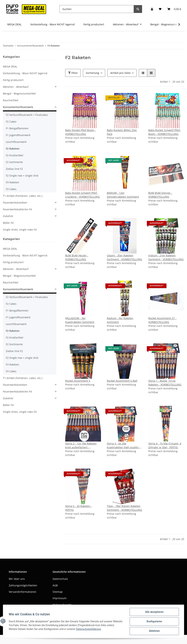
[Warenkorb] (174, 9)
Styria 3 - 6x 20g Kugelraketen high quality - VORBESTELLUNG (123, 445)
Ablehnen (154, 631)
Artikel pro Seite (120, 73)
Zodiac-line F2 (14, 169)
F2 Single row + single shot (22, 176)
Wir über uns (17, 579)
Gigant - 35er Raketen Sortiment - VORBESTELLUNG (124, 257)
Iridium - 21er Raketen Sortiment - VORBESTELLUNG (166, 257)
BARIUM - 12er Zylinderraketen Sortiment (123, 195)
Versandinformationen (23, 592)
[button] (152, 9)
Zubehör (8, 216)
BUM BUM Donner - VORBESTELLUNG (160, 195)
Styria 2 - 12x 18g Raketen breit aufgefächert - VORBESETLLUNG (81, 445)
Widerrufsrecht (62, 605)
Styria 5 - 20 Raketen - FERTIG (79, 508)
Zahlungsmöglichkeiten (23, 585)
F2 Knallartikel (15, 155)
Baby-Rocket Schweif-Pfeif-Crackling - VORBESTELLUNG (82, 195)
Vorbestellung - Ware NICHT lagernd (25, 73)
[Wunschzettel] (160, 9)
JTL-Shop (168, 639)
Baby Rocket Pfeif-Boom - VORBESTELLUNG (80, 132)
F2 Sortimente (14, 162)
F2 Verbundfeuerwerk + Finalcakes (27, 115)
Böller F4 (8, 223)
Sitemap (58, 592)
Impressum (60, 598)
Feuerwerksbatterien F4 (17, 209)
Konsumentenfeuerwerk (18, 107)
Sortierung (92, 73)
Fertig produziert (13, 80)
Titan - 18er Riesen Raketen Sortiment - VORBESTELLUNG (124, 508)
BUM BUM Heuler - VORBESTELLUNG (77, 257)
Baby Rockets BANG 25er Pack (122, 132)
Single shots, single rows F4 (20, 230)
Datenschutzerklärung (97, 629)
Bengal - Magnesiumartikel (19, 93)
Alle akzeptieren (154, 612)
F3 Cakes (11, 189)
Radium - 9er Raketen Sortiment (120, 320)
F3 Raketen (13, 182)
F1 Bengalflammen (17, 128)
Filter (73, 73)
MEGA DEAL (10, 66)
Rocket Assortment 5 (78, 381)
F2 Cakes (11, 122)
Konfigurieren (154, 622)
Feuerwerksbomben (15, 203)
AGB (55, 585)
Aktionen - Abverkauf (16, 87)
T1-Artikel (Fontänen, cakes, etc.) (23, 196)
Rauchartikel (11, 100)
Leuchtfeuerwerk (16, 142)
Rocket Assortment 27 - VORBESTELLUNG (162, 320)
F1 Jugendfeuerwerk (18, 135)
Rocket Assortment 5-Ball (122, 381)
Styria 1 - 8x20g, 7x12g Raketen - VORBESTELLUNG (165, 383)
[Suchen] (97, 9)
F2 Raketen (13, 149)
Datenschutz (60, 579)
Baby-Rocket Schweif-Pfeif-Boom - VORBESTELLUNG (165, 132)
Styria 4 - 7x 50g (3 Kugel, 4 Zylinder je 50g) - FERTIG (165, 445)
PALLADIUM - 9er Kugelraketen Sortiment (80, 320)
